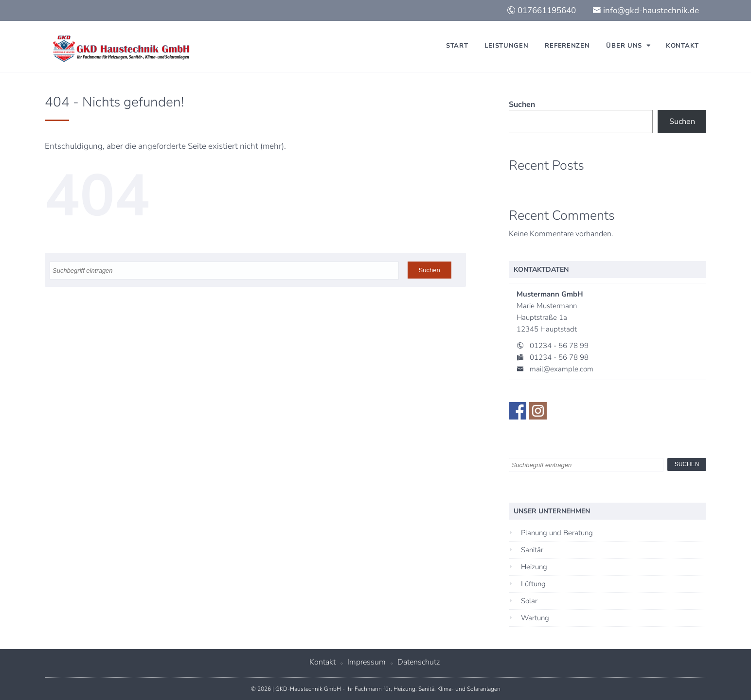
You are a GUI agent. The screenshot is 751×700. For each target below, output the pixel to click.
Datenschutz (419, 662)
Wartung (535, 618)
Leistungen (506, 46)
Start (457, 46)
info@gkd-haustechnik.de (646, 10)
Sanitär (532, 550)
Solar (529, 601)
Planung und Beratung (557, 533)
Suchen (522, 105)
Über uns (624, 46)
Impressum (367, 662)
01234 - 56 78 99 (559, 346)
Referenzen (567, 46)
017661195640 (541, 10)
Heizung (534, 567)
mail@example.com (562, 369)
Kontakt (682, 46)
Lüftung (533, 584)
